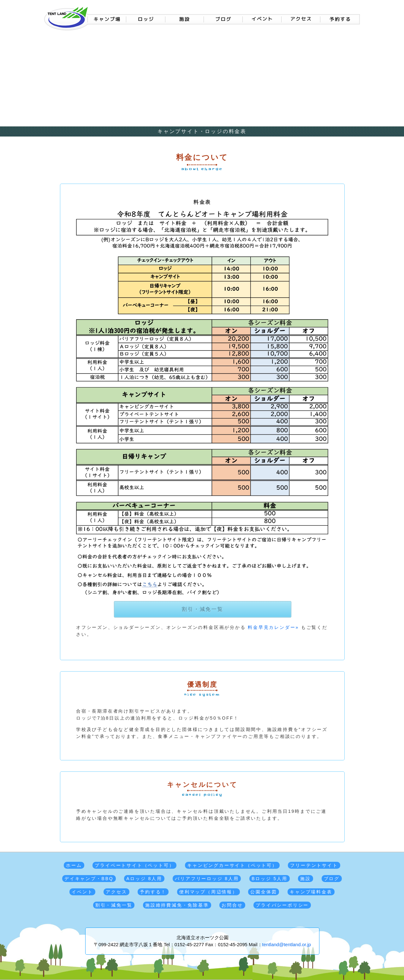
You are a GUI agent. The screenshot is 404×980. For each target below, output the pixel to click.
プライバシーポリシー (282, 905)
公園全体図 (264, 892)
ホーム (74, 865)
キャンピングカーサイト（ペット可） (232, 865)
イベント (82, 892)
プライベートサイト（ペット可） (134, 865)
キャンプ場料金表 (311, 892)
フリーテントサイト (314, 865)
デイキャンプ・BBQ (89, 879)
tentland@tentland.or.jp (287, 944)
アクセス (116, 892)
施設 (306, 879)
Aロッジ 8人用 (144, 879)
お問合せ (232, 905)
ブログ (332, 879)
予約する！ (153, 892)
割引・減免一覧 (203, 609)
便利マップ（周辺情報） (208, 892)
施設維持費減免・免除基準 (177, 905)
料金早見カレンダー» (273, 627)
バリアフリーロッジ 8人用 (207, 879)
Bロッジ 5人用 (269, 879)
